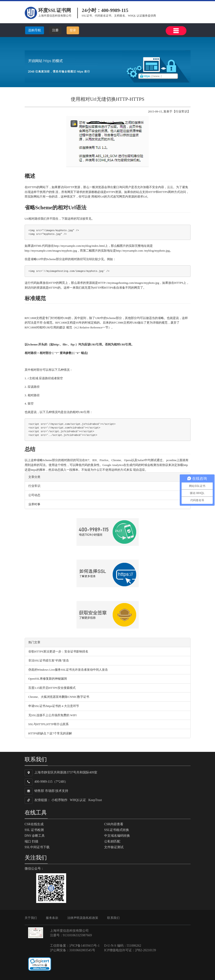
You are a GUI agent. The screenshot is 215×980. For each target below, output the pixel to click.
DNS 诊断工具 (35, 836)
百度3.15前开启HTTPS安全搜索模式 (52, 688)
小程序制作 (59, 800)
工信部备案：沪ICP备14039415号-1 (75, 946)
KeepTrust (95, 800)
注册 (55, 30)
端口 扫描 (32, 841)
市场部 (50, 791)
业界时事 (34, 504)
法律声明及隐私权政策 (83, 918)
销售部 (39, 791)
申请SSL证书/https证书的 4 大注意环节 (54, 706)
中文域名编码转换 (117, 836)
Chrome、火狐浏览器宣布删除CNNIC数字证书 (59, 697)
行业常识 (34, 486)
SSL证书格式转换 (117, 830)
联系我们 (113, 918)
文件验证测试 (114, 847)
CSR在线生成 (34, 824)
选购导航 (35, 30)
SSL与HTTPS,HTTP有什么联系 (49, 724)
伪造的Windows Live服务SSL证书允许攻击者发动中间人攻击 (68, 670)
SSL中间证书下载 (37, 847)
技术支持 (62, 791)
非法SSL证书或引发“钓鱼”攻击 (49, 660)
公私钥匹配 (112, 841)
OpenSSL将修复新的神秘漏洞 (48, 679)
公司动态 (34, 495)
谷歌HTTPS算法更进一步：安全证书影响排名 (58, 651)
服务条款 (52, 918)
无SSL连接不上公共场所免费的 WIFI (53, 715)
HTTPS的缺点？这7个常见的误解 (50, 733)
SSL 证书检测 (34, 830)
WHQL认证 (78, 800)
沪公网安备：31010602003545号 (73, 950)
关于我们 (31, 918)
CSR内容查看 (114, 824)
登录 (73, 30)
